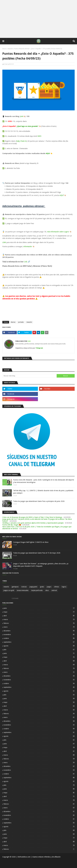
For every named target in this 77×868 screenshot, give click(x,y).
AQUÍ (61, 195)
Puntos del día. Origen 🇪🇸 (12, 525)
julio (39, 650)
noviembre (39, 634)
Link (22, 116)
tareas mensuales (23, 590)
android (54, 590)
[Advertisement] (40, 19)
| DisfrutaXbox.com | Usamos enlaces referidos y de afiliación (38, 857)
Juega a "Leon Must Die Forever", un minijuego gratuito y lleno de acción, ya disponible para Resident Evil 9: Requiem (41, 565)
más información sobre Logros (58, 232)
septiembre (39, 642)
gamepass (15, 587)
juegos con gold (9, 590)
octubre (39, 638)
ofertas (57, 587)
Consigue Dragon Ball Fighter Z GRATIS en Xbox (31, 542)
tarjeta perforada (37, 590)
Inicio (4, 49)
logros (64, 587)
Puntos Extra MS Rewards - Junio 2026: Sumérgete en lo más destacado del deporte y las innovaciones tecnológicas (44, 481)
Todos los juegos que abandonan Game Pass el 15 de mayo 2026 (37, 553)
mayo (39, 612)
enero (39, 627)
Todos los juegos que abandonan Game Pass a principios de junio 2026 (39, 501)
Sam (6, 64)
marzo (39, 619)
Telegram (39, 348)
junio (39, 608)
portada (21, 322)
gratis (42, 587)
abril (39, 616)
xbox (47, 590)
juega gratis (33, 587)
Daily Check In (21, 141)
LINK (4, 242)
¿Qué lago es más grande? (27, 126)
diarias (13, 322)
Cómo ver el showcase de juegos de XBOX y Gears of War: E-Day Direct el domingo (32, 517)
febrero (39, 623)
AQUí (48, 153)
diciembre (39, 631)
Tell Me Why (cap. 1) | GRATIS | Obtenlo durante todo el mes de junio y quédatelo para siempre (43, 492)
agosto (39, 646)
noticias (24, 587)
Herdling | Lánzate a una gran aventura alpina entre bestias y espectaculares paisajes (33, 523)
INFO (39, 136)
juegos (49, 587)
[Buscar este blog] (29, 376)
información (28, 247)
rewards (10, 49)
